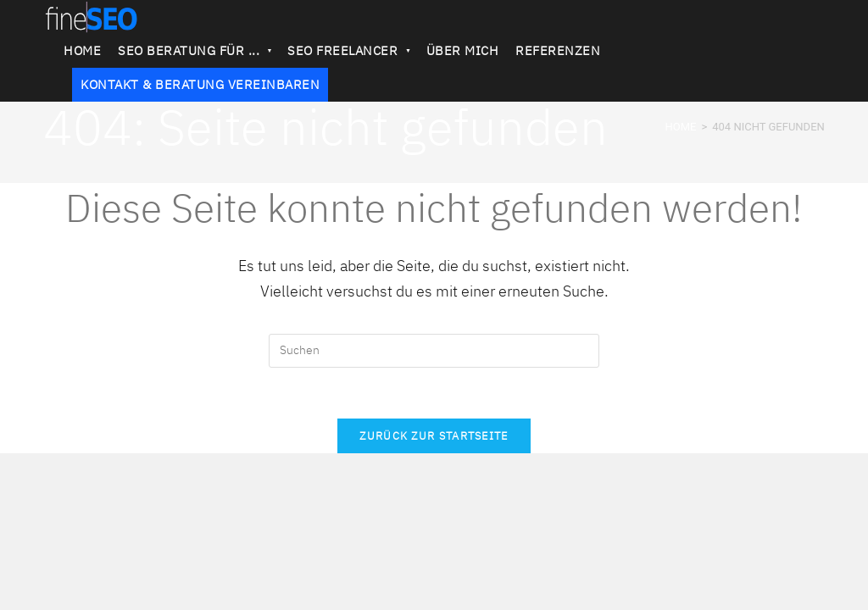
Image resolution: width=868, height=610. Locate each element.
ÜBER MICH (463, 50)
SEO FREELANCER (348, 51)
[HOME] (680, 127)
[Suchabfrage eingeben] (434, 351)
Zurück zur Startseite (434, 436)
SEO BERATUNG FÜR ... (194, 51)
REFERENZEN (558, 50)
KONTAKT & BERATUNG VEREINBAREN (200, 84)
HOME (82, 50)
